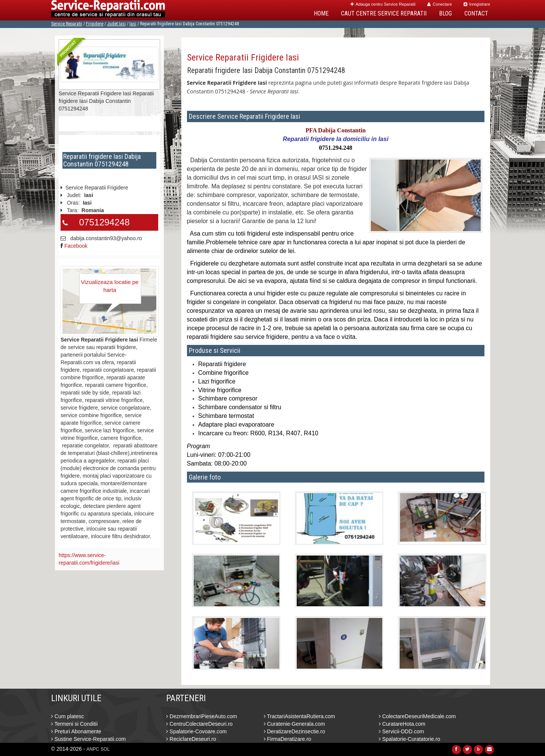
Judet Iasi (116, 24)
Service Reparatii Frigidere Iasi (243, 57)
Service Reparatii (67, 24)
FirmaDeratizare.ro (288, 739)
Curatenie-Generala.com (294, 724)
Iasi (133, 24)
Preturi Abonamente (76, 731)
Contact (476, 13)
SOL (105, 749)
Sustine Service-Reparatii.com (88, 739)
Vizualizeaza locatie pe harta (110, 286)
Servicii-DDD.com (401, 731)
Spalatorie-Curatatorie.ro (410, 739)
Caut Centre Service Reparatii (384, 13)
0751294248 (104, 222)
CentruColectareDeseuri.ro (199, 724)
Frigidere (95, 24)
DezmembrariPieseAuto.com (202, 716)
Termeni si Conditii (74, 724)
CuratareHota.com (402, 724)
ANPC (93, 749)
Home (321, 13)
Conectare (440, 4)
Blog (445, 13)
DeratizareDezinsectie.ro (294, 731)
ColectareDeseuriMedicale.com (417, 716)
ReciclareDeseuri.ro (191, 739)
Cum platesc (68, 716)
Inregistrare (477, 4)
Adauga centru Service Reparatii (383, 4)
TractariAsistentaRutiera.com (300, 716)
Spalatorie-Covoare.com (196, 731)
